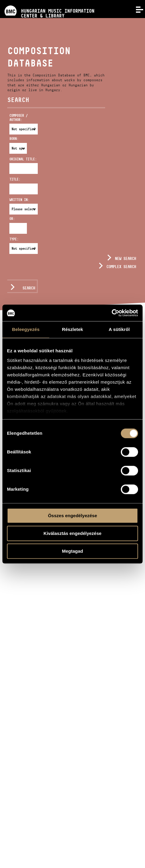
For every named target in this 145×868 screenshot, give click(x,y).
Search (29, 288)
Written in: (19, 200)
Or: (12, 219)
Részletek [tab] (72, 329)
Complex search (121, 267)
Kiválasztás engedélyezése (72, 533)
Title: (15, 179)
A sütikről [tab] (119, 329)
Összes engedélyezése (73, 516)
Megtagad (72, 551)
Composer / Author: (18, 117)
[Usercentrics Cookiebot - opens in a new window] (112, 313)
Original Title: (23, 159)
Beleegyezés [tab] (26, 329)
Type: (14, 239)
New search (125, 258)
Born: (14, 139)
